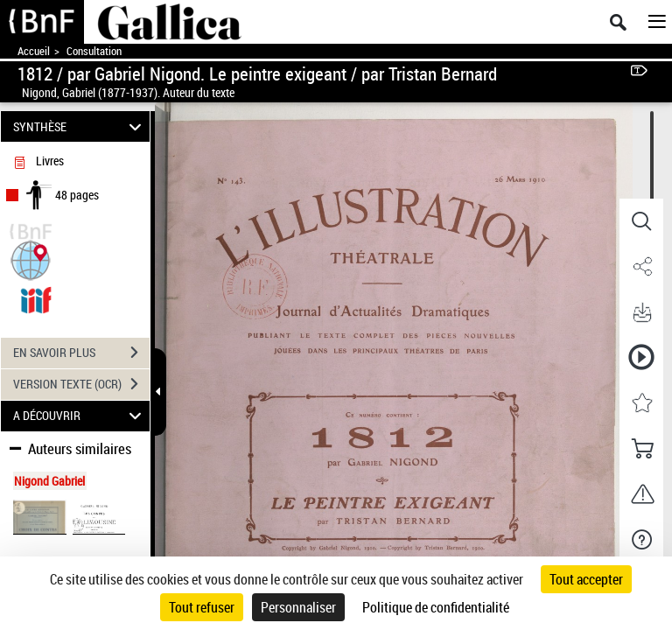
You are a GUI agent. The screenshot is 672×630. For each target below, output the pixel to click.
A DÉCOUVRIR (80, 416)
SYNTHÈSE (80, 126)
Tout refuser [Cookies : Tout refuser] (202, 607)
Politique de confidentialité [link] (436, 607)
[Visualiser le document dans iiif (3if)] (36, 298)
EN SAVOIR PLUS (81, 353)
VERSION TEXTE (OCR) (81, 384)
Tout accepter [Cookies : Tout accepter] (586, 579)
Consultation (94, 51)
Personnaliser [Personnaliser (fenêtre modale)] (298, 607)
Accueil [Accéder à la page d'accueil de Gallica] (34, 51)
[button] (31, 259)
